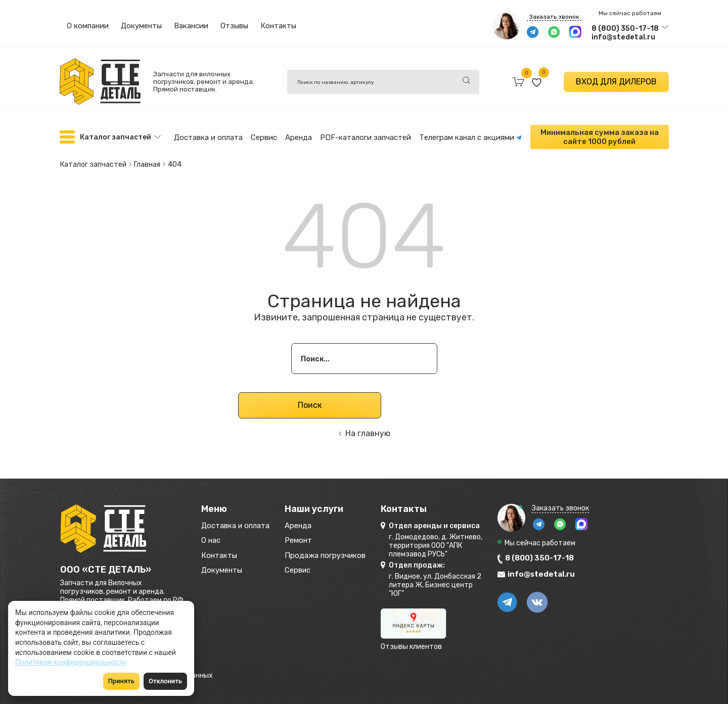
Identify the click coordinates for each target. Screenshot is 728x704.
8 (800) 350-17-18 (625, 29)
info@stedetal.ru (623, 37)
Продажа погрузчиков (350, 556)
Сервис (264, 136)
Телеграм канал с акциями (470, 136)
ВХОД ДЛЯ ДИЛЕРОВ (616, 82)
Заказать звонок (554, 17)
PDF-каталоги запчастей (366, 136)
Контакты (278, 26)
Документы (141, 26)
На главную (368, 429)
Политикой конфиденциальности (71, 662)
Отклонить (165, 681)
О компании (88, 26)
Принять (121, 681)
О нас (213, 539)
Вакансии (191, 26)
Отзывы (234, 26)
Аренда (299, 136)
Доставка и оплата (208, 136)
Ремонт (317, 539)
